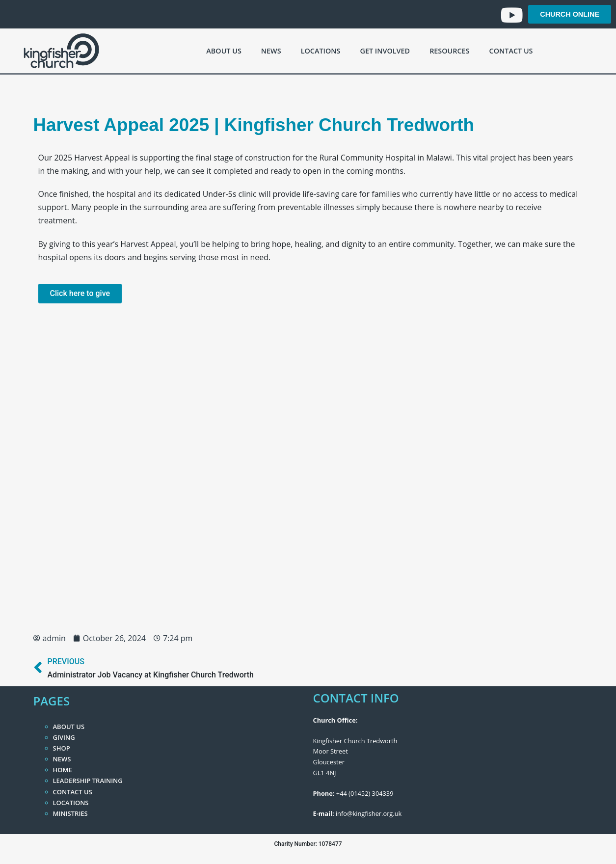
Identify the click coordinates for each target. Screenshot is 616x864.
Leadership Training (88, 781)
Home (63, 770)
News (271, 51)
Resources (449, 51)
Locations (321, 51)
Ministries (70, 813)
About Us (224, 51)
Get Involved (385, 51)
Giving (64, 737)
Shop (62, 748)
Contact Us (511, 51)
